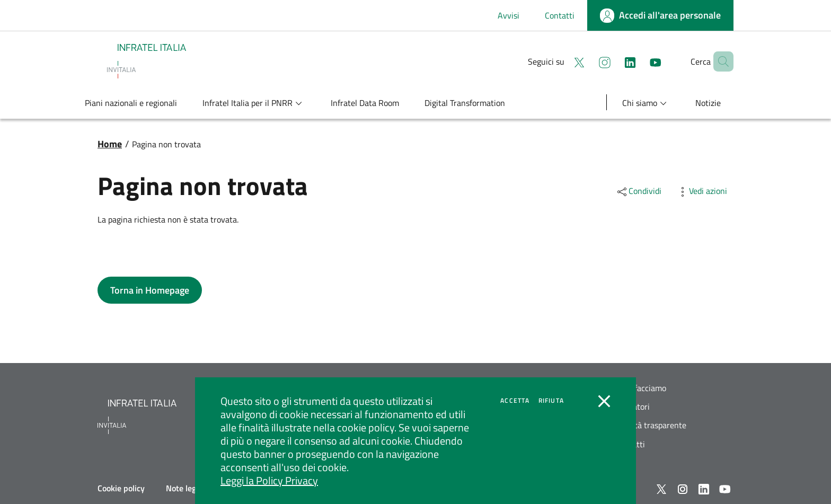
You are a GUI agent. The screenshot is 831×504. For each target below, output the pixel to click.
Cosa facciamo (641, 388)
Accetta (515, 401)
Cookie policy (121, 488)
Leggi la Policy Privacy (269, 480)
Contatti (560, 15)
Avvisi (509, 15)
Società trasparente (651, 425)
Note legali (185, 488)
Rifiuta (551, 401)
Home (110, 144)
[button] (721, 61)
